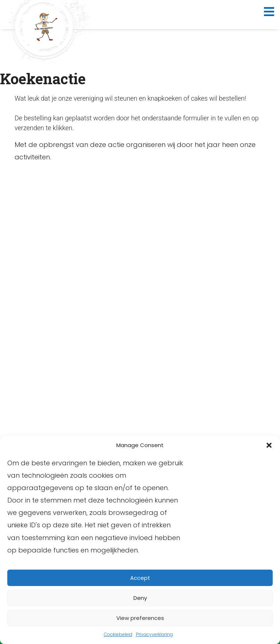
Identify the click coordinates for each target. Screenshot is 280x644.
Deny (140, 598)
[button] (269, 445)
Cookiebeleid (118, 634)
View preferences (140, 618)
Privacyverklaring (154, 634)
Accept (140, 578)
